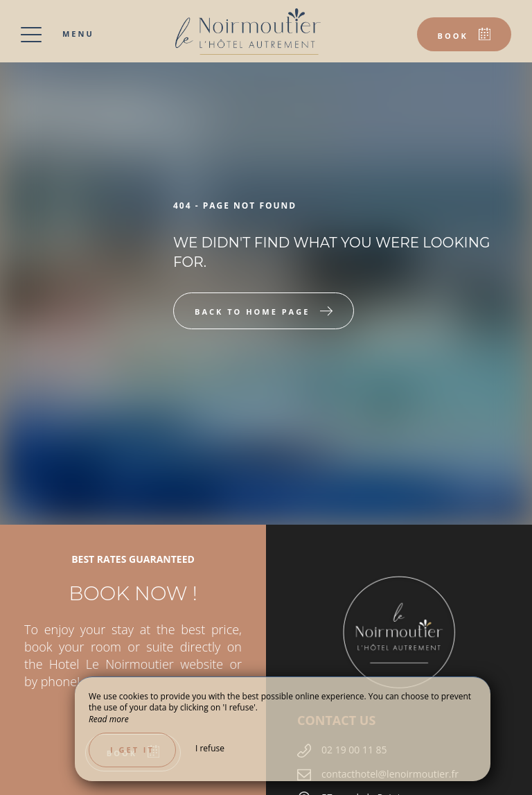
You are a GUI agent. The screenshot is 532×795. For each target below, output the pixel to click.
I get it (132, 750)
